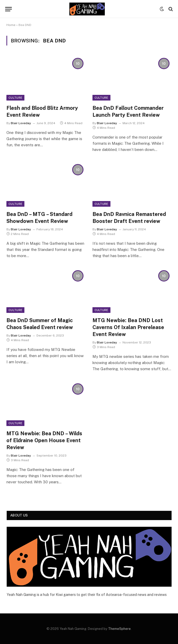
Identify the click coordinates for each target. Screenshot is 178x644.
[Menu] (8, 9)
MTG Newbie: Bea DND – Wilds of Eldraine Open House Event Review (44, 440)
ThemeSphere (119, 629)
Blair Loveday (21, 123)
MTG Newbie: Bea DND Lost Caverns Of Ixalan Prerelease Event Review (128, 327)
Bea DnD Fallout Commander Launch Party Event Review (128, 111)
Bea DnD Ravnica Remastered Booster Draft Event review (129, 218)
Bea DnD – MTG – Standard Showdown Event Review (39, 218)
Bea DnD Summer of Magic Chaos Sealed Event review (40, 324)
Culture (15, 98)
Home (11, 25)
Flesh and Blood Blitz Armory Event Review (42, 111)
